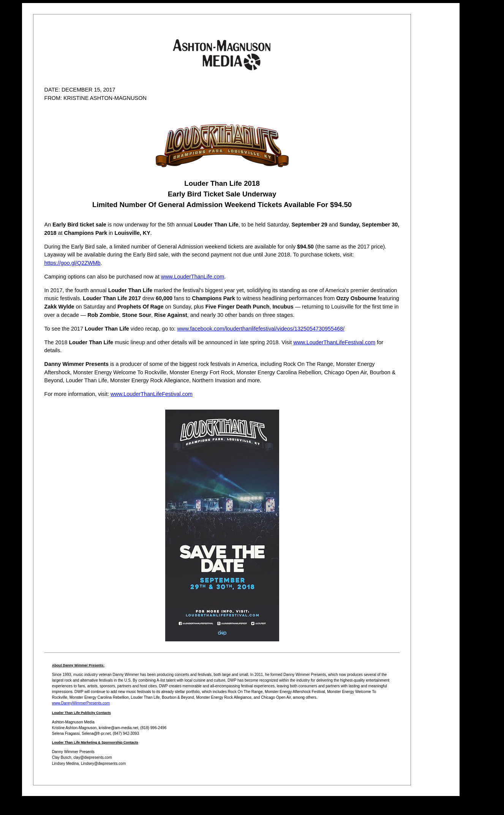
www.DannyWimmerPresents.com (81, 703)
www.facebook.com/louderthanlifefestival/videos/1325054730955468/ (261, 329)
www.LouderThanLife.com (193, 277)
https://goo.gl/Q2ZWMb (73, 263)
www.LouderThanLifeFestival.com (334, 342)
